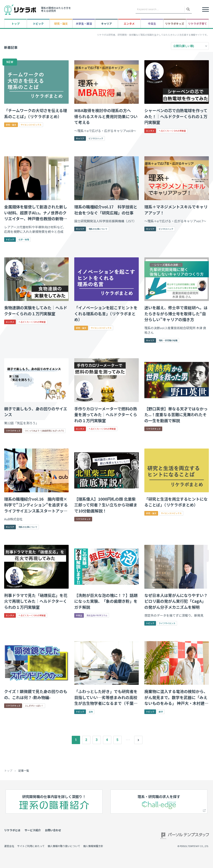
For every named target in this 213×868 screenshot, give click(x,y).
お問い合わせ (53, 830)
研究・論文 (61, 24)
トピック (38, 24)
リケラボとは (12, 830)
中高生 (152, 24)
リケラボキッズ (175, 24)
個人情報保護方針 (93, 846)
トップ (15, 24)
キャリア (106, 24)
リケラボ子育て (198, 24)
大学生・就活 (84, 24)
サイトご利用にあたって (31, 846)
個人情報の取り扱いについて (64, 846)
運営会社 (9, 846)
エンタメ (129, 24)
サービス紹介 (33, 830)
